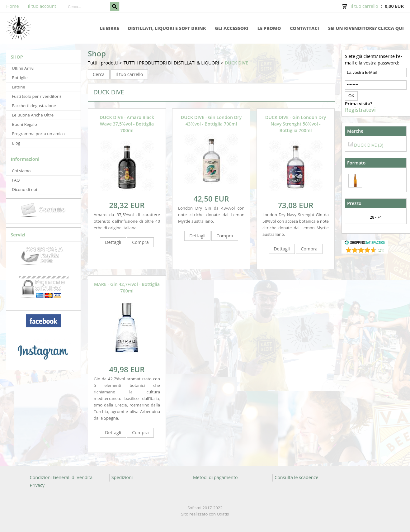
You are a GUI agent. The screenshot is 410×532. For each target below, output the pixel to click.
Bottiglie (20, 78)
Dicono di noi (24, 189)
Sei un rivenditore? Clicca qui (366, 28)
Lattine (18, 87)
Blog (16, 143)
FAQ (16, 180)
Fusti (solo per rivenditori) (36, 96)
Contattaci (304, 28)
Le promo (269, 28)
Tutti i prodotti (103, 63)
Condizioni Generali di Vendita (61, 477)
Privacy (37, 485)
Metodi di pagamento (215, 477)
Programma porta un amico (38, 134)
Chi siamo (21, 171)
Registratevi (360, 110)
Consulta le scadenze (296, 477)
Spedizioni (122, 477)
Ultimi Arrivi (23, 68)
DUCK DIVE (236, 63)
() (381, 250)
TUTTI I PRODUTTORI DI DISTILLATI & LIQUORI (171, 63)
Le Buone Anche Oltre (33, 115)
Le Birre (109, 28)
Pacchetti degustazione (34, 106)
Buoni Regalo (24, 124)
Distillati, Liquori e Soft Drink (167, 28)
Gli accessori (232, 28)
